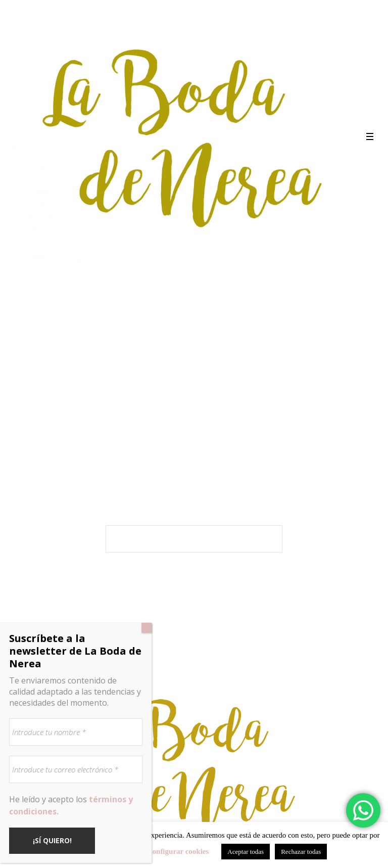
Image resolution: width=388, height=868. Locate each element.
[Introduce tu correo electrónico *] (76, 769)
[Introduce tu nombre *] (76, 732)
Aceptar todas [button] (246, 852)
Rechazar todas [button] (301, 852)
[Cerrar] (147, 628)
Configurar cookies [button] (178, 851)
